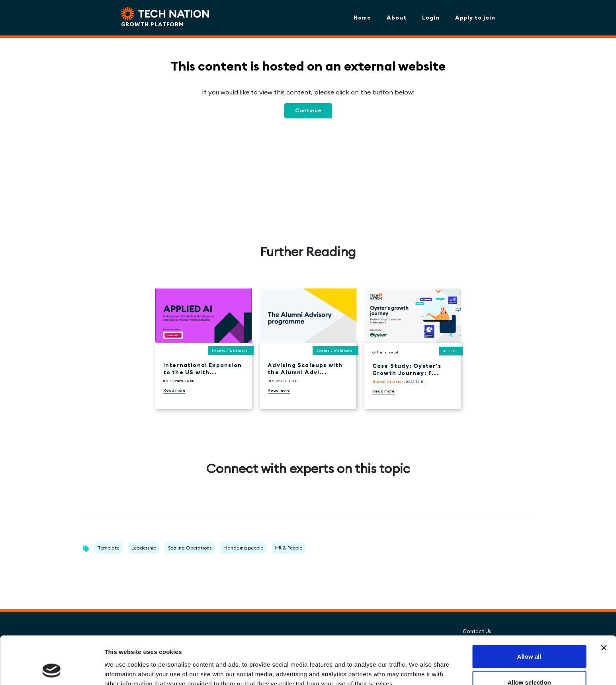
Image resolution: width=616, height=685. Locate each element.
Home (362, 18)
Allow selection (529, 638)
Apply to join (475, 18)
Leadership (144, 548)
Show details (418, 664)
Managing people (243, 548)
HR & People (289, 548)
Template (109, 548)
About (397, 18)
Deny (529, 664)
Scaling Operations (190, 548)
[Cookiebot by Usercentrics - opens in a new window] (52, 669)
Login (431, 18)
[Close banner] (604, 603)
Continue (308, 110)
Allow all (529, 611)
